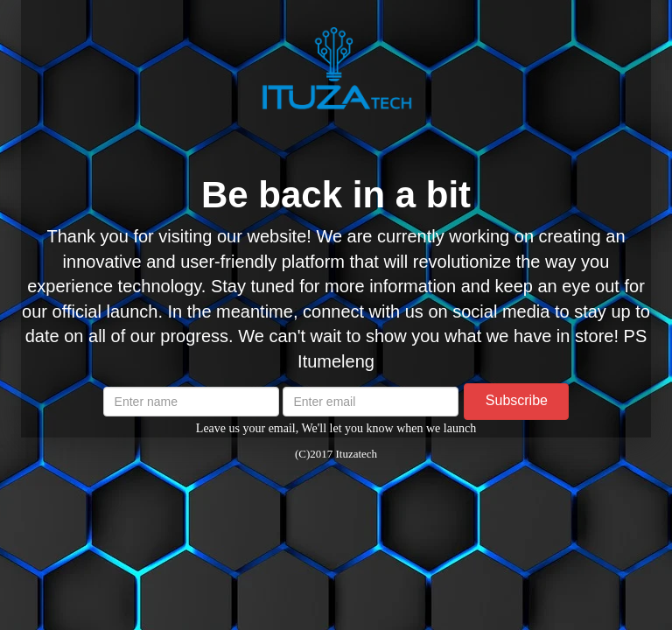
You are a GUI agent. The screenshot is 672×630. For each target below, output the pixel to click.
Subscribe (517, 400)
